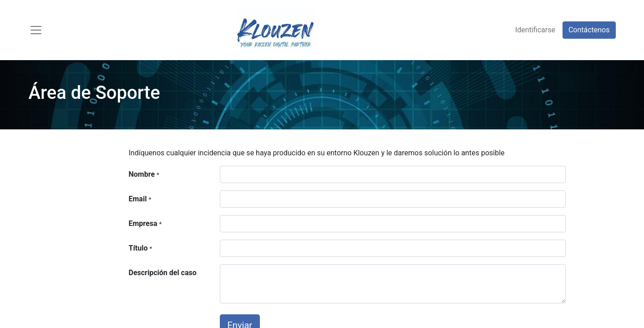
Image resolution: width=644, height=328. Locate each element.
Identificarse (535, 30)
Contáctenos (589, 30)
